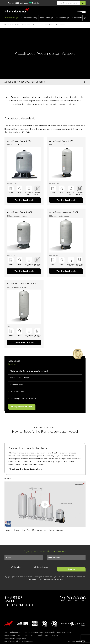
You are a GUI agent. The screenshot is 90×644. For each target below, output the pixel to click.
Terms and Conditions (13, 632)
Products (15, 25)
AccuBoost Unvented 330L (64, 212)
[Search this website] (83, 3)
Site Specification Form (22, 407)
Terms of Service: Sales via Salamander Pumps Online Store (48, 632)
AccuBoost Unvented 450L (22, 283)
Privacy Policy (29, 635)
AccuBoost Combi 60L (19, 141)
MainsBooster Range (30, 25)
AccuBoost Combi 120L (62, 141)
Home (7, 25)
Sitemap (55, 635)
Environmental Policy (12, 635)
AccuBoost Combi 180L (20, 212)
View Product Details (24, 200)
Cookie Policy (43, 635)
